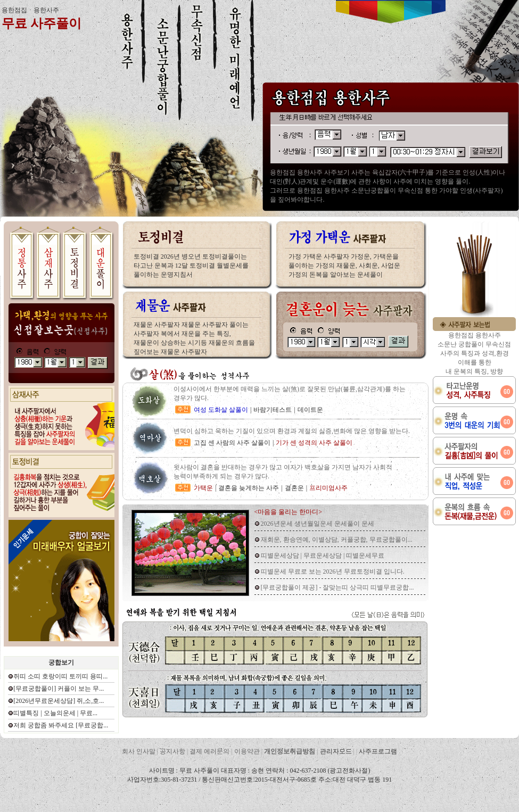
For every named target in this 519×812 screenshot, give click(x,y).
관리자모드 (336, 751)
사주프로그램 (378, 751)
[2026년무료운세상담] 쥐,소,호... (59, 701)
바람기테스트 (273, 410)
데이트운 (310, 410)
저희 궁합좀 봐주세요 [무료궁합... (61, 725)
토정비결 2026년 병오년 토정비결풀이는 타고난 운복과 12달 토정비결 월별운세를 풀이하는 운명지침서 (191, 266)
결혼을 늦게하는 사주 (249, 488)
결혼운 (294, 488)
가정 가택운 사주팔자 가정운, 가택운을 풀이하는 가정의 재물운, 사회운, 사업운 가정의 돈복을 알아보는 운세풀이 (344, 266)
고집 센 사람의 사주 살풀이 (232, 443)
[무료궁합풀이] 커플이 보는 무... (59, 689)
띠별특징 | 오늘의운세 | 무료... (55, 713)
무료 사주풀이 (42, 23)
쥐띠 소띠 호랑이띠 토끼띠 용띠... (60, 676)
